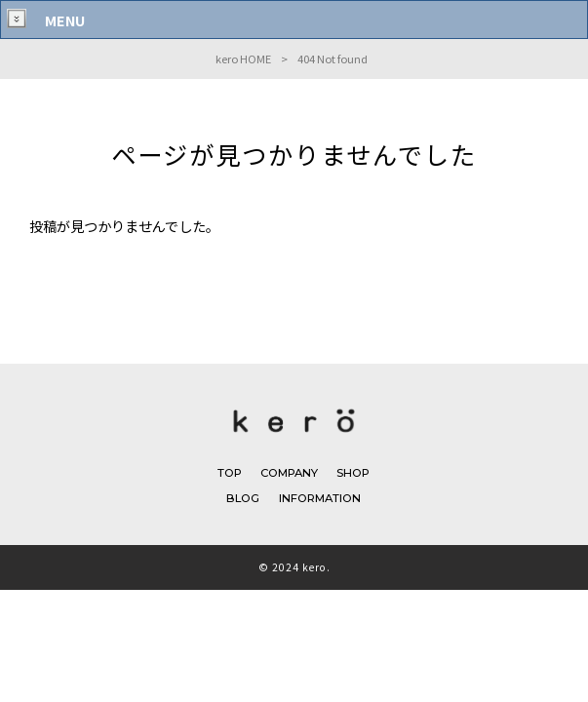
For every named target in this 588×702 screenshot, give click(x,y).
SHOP (353, 473)
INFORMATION (320, 498)
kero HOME (243, 58)
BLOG (243, 498)
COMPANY (289, 473)
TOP (230, 473)
